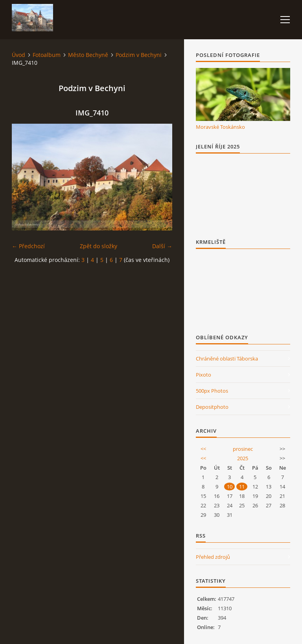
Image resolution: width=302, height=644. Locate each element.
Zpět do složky (99, 246)
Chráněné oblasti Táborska (227, 359)
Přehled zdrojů (213, 557)
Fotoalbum (47, 55)
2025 (243, 458)
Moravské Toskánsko (220, 127)
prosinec (243, 449)
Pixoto (203, 375)
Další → (162, 246)
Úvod (18, 55)
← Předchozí (28, 246)
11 (242, 487)
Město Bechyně (88, 55)
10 (230, 487)
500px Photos (212, 391)
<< (203, 449)
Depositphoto (212, 407)
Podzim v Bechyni (139, 55)
